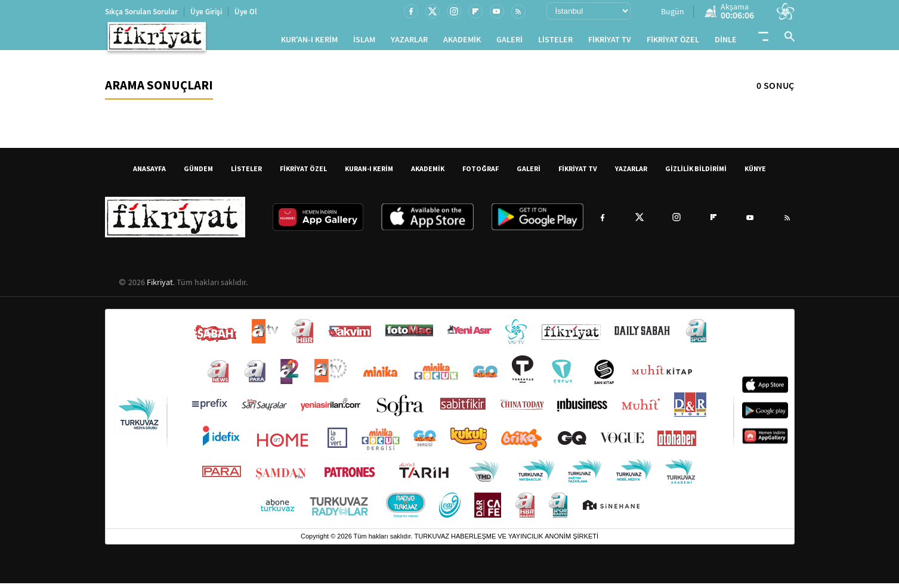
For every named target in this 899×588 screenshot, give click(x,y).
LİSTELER (555, 42)
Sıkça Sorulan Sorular (141, 12)
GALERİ (509, 42)
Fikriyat (160, 287)
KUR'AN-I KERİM (309, 42)
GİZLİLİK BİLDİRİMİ (696, 173)
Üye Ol (246, 12)
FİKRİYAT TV (610, 42)
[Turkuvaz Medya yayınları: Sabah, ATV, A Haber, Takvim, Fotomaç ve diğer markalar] (450, 424)
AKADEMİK (462, 42)
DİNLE (726, 42)
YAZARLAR (409, 42)
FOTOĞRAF (481, 173)
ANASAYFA (149, 173)
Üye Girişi (206, 12)
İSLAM (364, 42)
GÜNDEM (198, 173)
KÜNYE (755, 173)
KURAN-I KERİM (369, 173)
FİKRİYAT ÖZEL (673, 42)
